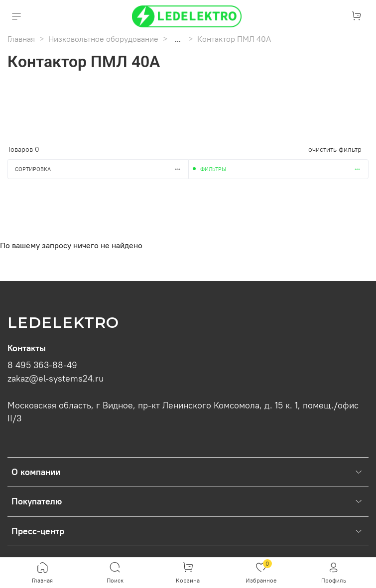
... (178, 39)
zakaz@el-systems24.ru (56, 379)
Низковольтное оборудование (103, 39)
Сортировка (102, 169)
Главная (21, 39)
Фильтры (284, 169)
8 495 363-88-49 (42, 365)
